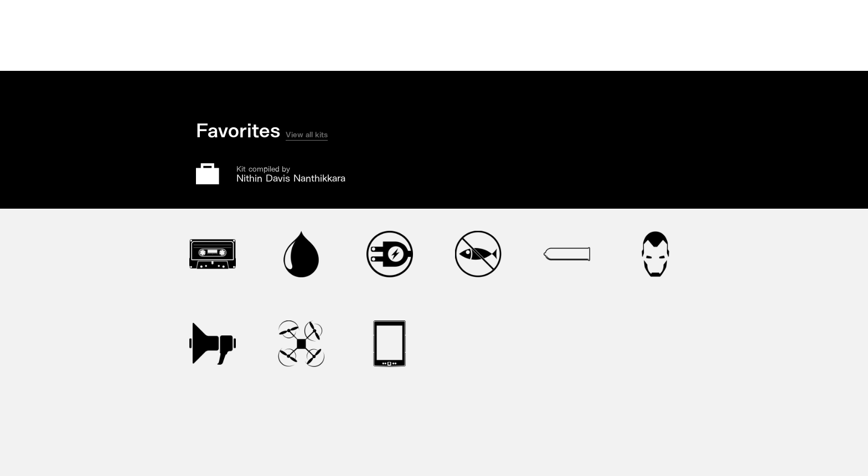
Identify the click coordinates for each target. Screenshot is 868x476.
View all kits (307, 135)
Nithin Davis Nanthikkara (291, 178)
